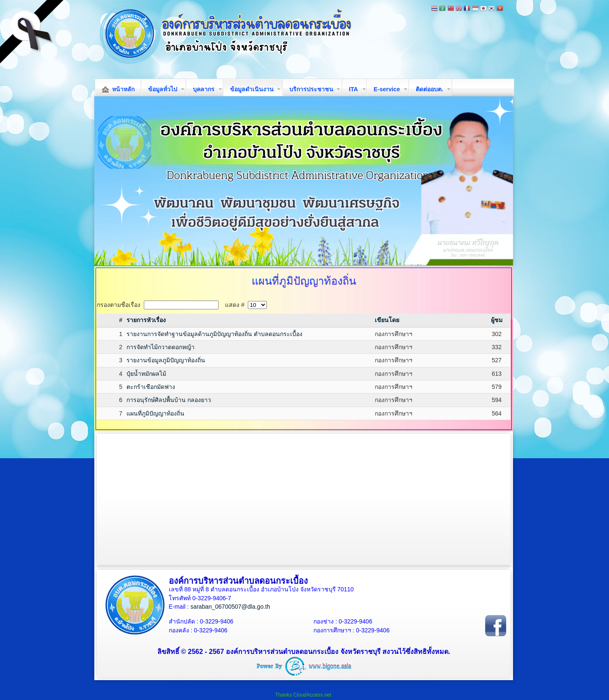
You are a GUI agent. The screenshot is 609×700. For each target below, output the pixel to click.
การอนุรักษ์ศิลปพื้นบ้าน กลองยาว (169, 400)
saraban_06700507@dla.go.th (230, 607)
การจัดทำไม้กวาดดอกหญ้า (160, 347)
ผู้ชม (497, 320)
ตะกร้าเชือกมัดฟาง (151, 387)
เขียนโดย (387, 320)
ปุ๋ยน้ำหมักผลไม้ (146, 374)
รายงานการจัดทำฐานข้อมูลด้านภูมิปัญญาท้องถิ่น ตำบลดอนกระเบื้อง (214, 334)
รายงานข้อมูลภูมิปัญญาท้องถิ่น (166, 360)
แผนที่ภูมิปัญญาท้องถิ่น (155, 413)
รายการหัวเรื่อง (146, 320)
